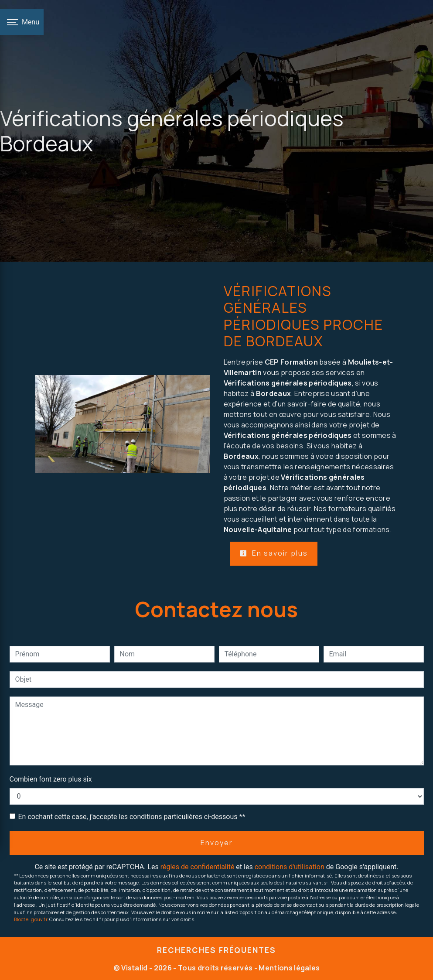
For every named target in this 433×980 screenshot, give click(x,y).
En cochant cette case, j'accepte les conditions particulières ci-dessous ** (132, 817)
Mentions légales (288, 968)
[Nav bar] (22, 22)
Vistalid (135, 968)
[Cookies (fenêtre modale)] (3, 975)
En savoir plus (274, 553)
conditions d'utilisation (290, 867)
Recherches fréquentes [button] (216, 950)
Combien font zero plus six (51, 779)
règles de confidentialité (198, 867)
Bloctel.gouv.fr (31, 919)
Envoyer (217, 843)
